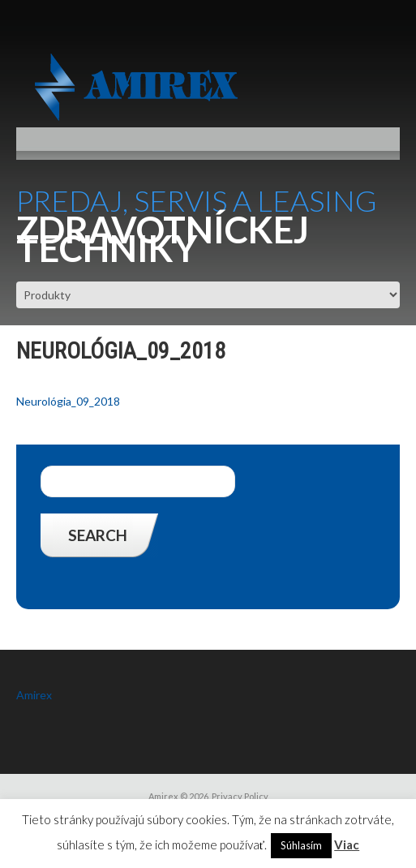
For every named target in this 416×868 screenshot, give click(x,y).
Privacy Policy (240, 796)
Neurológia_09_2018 (68, 401)
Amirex (34, 695)
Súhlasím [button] (301, 845)
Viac (347, 844)
